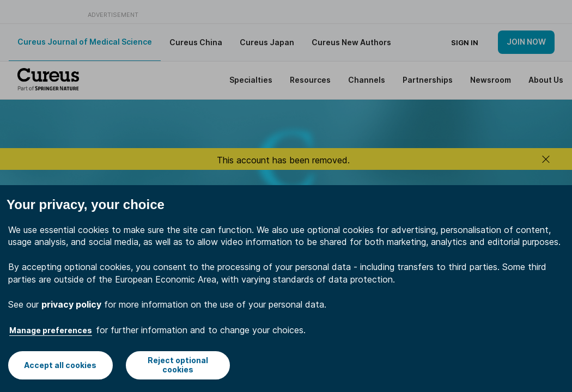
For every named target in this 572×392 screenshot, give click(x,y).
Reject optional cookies (178, 365)
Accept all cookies (60, 365)
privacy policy (71, 304)
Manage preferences (51, 330)
